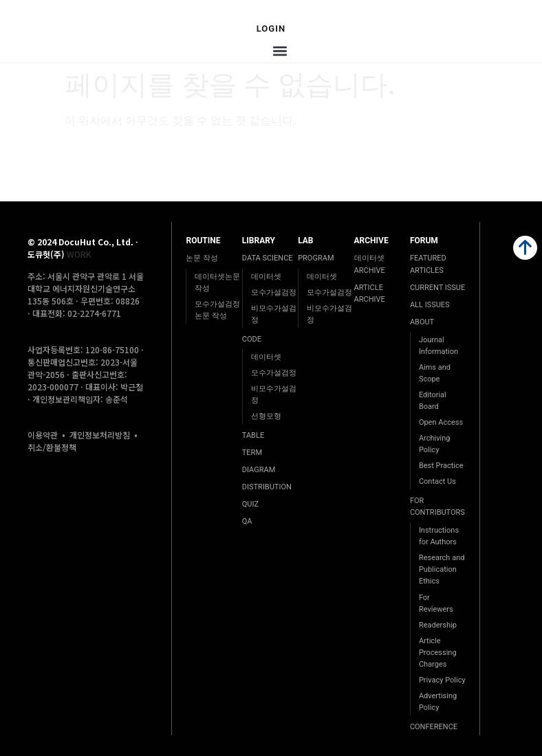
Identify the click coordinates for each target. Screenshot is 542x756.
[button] (280, 51)
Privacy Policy (442, 680)
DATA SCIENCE (268, 258)
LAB (305, 241)
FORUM (424, 241)
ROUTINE (203, 241)
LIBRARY (259, 241)
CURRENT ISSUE (437, 288)
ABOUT (422, 322)
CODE (252, 339)
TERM (252, 453)
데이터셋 (266, 277)
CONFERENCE (434, 727)
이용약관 (43, 435)
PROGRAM (316, 258)
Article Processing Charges (438, 653)
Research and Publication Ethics (442, 569)
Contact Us (437, 481)
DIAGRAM (259, 470)
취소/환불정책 (52, 447)
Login (271, 29)
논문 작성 (202, 258)
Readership (438, 625)
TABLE (253, 435)
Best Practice (441, 466)
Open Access (441, 422)
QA (247, 521)
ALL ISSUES (430, 305)
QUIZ (250, 504)
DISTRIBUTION (267, 487)
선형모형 (266, 416)
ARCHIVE (371, 241)
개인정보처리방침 (100, 435)
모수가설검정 (274, 292)
